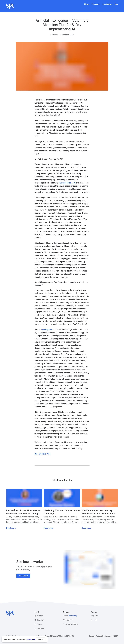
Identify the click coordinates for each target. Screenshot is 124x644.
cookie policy (31, 639)
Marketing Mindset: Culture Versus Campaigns (62, 512)
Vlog (48, 454)
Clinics (86, 4)
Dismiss (41, 639)
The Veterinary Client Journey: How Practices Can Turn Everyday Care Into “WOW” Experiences (99, 512)
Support (94, 620)
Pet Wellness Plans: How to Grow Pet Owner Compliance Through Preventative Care (23, 512)
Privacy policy (68, 620)
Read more (11, 528)
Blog (116, 4)
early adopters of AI (67, 183)
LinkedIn (40, 616)
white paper (47, 330)
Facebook (41, 620)
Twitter (40, 624)
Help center (95, 616)
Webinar (42, 454)
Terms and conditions (70, 624)
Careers (70, 616)
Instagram (41, 629)
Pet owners (95, 4)
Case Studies (107, 4)
